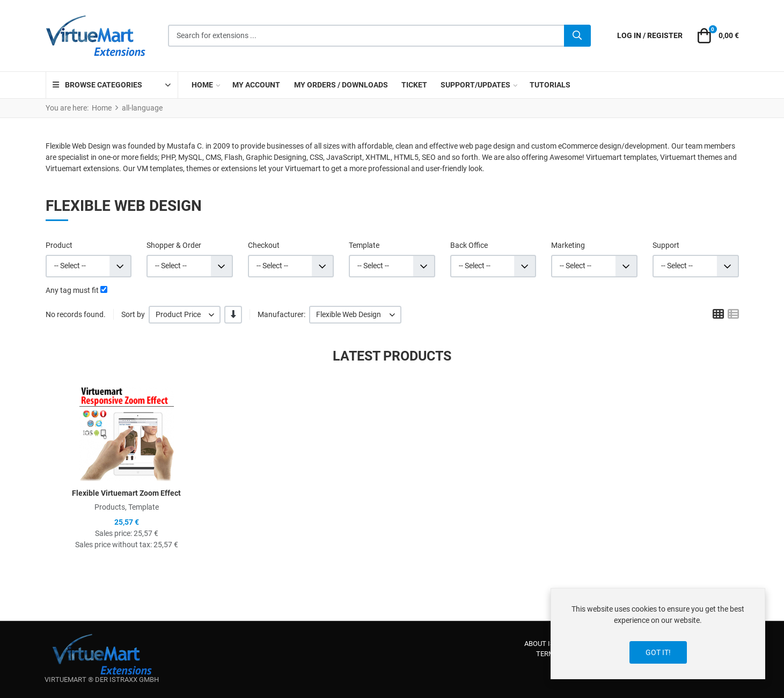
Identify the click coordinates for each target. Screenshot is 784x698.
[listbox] (185, 315)
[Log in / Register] (650, 36)
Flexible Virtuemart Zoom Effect (126, 493)
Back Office (469, 245)
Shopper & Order (174, 245)
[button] (716, 36)
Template (364, 245)
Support (666, 245)
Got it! (658, 652)
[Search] (577, 36)
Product (59, 245)
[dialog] (658, 634)
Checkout (264, 245)
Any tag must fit (72, 290)
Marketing (568, 245)
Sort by (133, 314)
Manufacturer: (281, 314)
